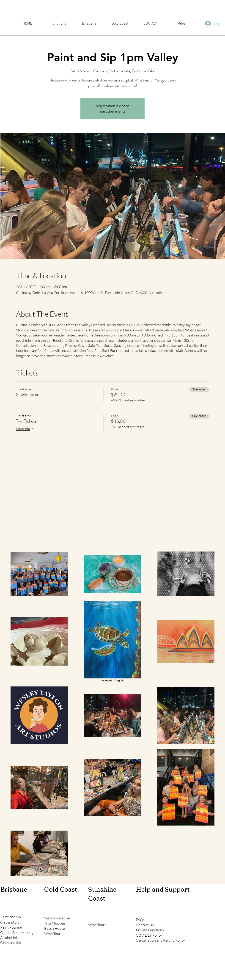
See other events (112, 111)
